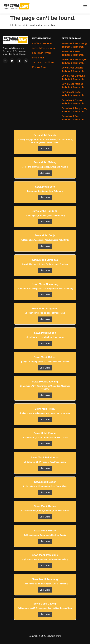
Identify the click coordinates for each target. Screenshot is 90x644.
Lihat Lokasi (45, 149)
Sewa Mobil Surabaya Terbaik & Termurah (74, 61)
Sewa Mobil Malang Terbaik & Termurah (73, 86)
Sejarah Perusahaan (44, 48)
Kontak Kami (39, 67)
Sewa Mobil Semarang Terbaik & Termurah (74, 45)
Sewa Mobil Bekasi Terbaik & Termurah (73, 118)
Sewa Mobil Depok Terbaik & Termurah (73, 102)
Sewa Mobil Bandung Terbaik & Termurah (73, 77)
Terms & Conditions (43, 62)
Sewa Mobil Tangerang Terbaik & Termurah (75, 110)
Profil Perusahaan (42, 43)
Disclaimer (38, 58)
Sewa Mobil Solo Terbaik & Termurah (73, 53)
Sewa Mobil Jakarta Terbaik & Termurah (73, 69)
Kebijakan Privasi (42, 53)
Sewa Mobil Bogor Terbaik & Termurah (73, 94)
